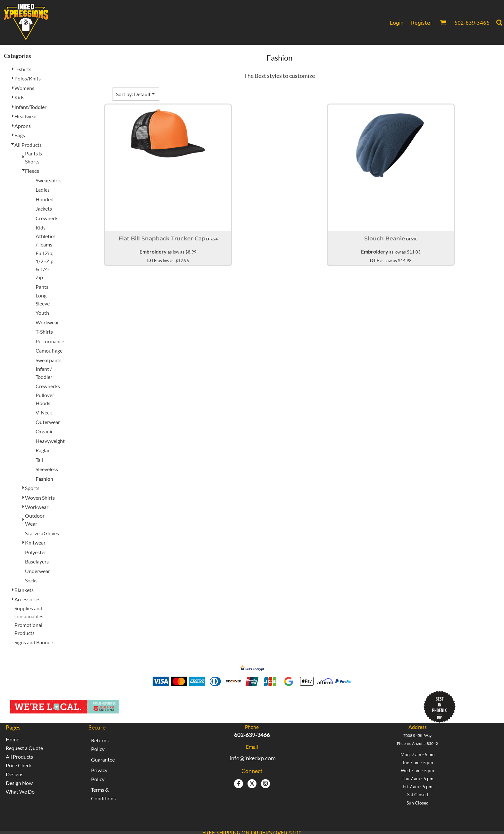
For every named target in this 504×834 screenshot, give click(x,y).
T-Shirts (44, 332)
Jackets (44, 208)
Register (422, 22)
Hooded (45, 199)
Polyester (36, 552)
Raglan (43, 450)
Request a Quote (24, 748)
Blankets (24, 590)
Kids (19, 97)
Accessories (27, 599)
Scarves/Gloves (42, 533)
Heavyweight (50, 441)
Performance (50, 341)
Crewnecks (48, 386)
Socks (31, 580)
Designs (15, 774)
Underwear (38, 571)
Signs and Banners (34, 642)
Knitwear (35, 542)
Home (13, 739)
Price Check (19, 765)
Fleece (32, 171)
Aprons (23, 126)
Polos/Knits (28, 78)
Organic (44, 431)
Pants (42, 287)
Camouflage (49, 350)
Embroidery (153, 251)
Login (397, 22)
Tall (39, 460)
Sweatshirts (49, 180)
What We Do (20, 792)
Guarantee (103, 759)
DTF (152, 260)
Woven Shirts (40, 498)
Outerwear (48, 422)
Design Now (19, 783)
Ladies (43, 190)
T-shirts (23, 69)
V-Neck (44, 412)
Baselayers (37, 561)
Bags (20, 135)
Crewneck (47, 218)
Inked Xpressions (189, 703)
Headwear (26, 116)
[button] (443, 22)
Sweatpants (49, 360)
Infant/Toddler (30, 107)
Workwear (47, 322)
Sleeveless (47, 469)
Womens (24, 88)
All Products (28, 145)
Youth (42, 313)
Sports (32, 488)
